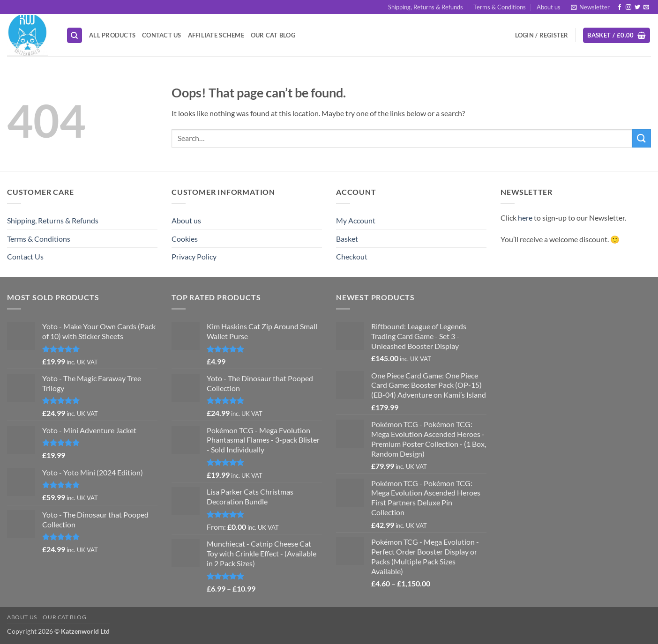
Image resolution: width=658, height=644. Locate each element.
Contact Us (162, 35)
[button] (590, 7)
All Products (112, 35)
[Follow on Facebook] (620, 7)
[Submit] (642, 138)
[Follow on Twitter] (637, 7)
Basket (347, 239)
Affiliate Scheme (216, 35)
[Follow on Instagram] (628, 7)
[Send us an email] (646, 7)
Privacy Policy (194, 256)
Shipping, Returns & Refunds (426, 7)
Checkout (352, 256)
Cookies (185, 239)
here (525, 218)
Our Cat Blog (273, 35)
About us (549, 7)
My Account (356, 220)
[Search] (75, 35)
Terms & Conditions (500, 7)
